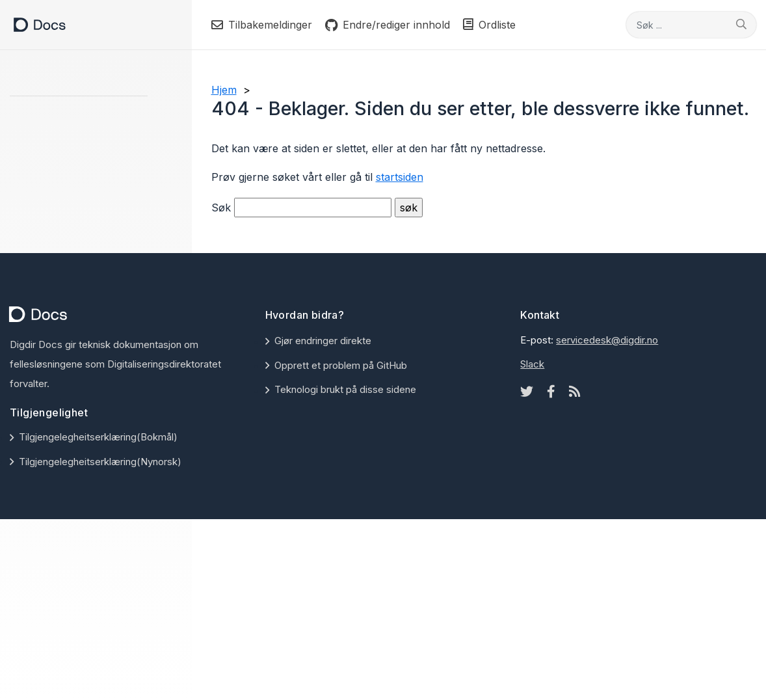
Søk (221, 208)
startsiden (400, 177)
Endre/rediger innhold (388, 25)
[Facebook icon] (551, 392)
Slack (532, 364)
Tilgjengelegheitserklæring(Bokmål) (98, 437)
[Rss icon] (575, 392)
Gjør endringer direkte (323, 341)
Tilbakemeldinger (262, 25)
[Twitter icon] (527, 392)
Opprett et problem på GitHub (341, 365)
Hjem (224, 90)
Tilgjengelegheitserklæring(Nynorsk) (100, 462)
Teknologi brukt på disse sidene (345, 389)
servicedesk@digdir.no (607, 340)
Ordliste (489, 25)
